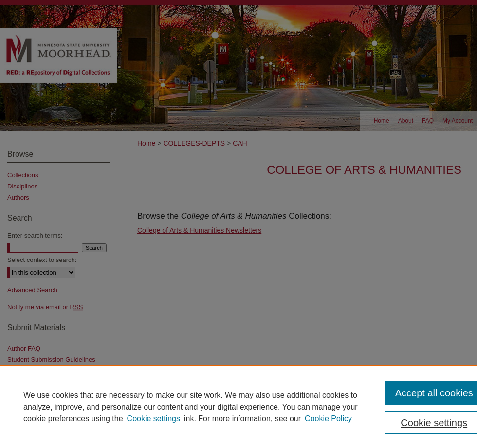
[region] (238, 407)
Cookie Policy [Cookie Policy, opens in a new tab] (328, 419)
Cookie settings (154, 419)
